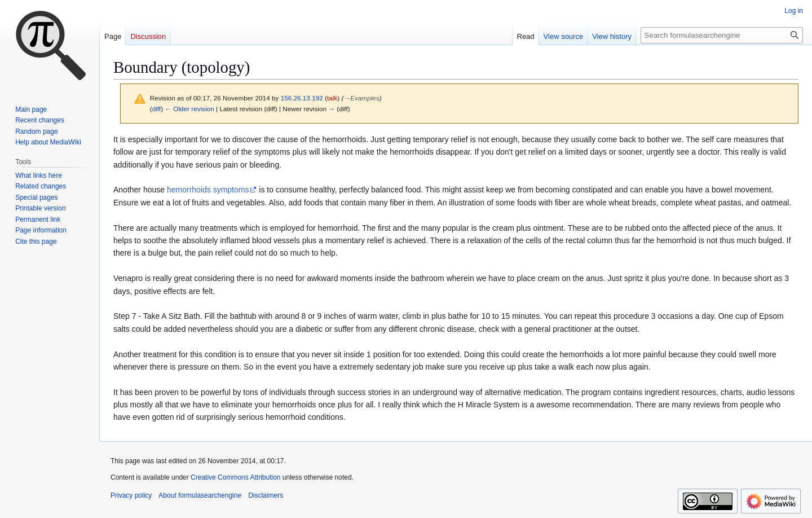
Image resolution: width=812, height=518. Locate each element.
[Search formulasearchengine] (722, 35)
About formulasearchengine (200, 495)
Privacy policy (131, 495)
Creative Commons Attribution (235, 477)
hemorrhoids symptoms (208, 190)
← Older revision (189, 109)
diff (156, 109)
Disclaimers (266, 495)
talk (332, 98)
